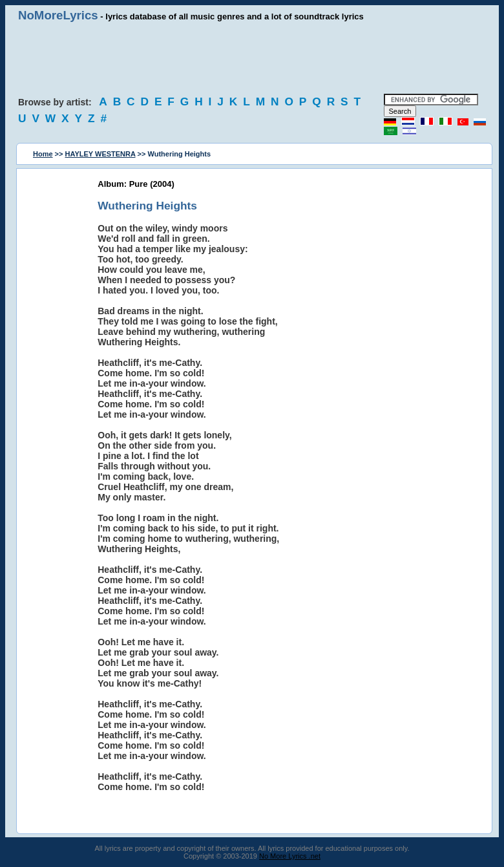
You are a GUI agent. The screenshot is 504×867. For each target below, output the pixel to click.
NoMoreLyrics (58, 15)
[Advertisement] (252, 58)
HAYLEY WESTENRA (100, 154)
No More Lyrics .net (290, 856)
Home (43, 154)
